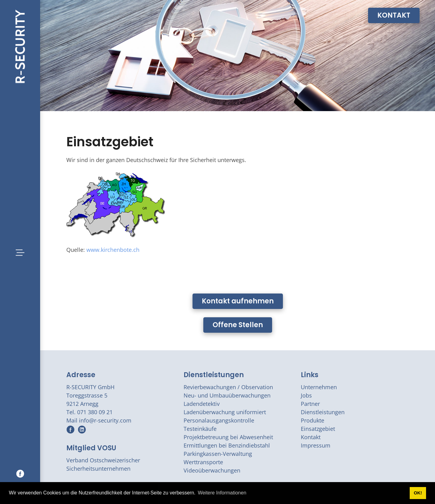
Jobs (306, 395)
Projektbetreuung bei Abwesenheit (228, 437)
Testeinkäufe (200, 429)
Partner (310, 404)
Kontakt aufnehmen (238, 301)
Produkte (313, 420)
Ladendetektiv (202, 404)
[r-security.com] (20, 46)
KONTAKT (394, 15)
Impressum (316, 445)
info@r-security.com (105, 420)
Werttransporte (203, 462)
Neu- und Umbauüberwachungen (227, 395)
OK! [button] (418, 493)
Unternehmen (319, 387)
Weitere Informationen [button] (222, 493)
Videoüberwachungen (212, 470)
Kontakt (311, 437)
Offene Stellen (238, 325)
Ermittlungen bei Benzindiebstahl (227, 445)
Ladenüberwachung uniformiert (225, 412)
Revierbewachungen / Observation (228, 387)
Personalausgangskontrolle (219, 420)
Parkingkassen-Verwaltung (218, 454)
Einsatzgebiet (318, 429)
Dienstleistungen (214, 375)
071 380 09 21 (95, 412)
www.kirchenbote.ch (113, 250)
